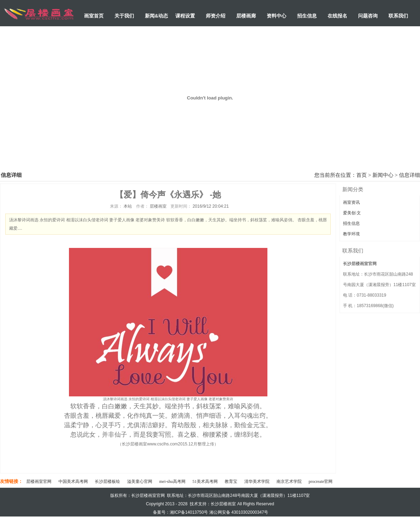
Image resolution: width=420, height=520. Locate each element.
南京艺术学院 (289, 481)
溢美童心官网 (140, 481)
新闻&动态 (156, 16)
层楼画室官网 (39, 481)
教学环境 (351, 234)
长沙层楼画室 (223, 504)
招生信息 (307, 16)
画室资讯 (351, 202)
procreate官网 (321, 481)
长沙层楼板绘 (107, 481)
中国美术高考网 (73, 481)
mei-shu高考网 (172, 481)
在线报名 (337, 16)
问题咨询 (368, 16)
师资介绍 (216, 16)
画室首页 (94, 16)
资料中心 (276, 16)
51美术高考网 (205, 481)
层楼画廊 (246, 16)
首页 (362, 175)
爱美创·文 (352, 213)
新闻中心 (383, 175)
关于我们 (124, 16)
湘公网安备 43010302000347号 (239, 512)
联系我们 (398, 16)
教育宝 (231, 481)
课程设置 (185, 16)
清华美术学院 (257, 481)
